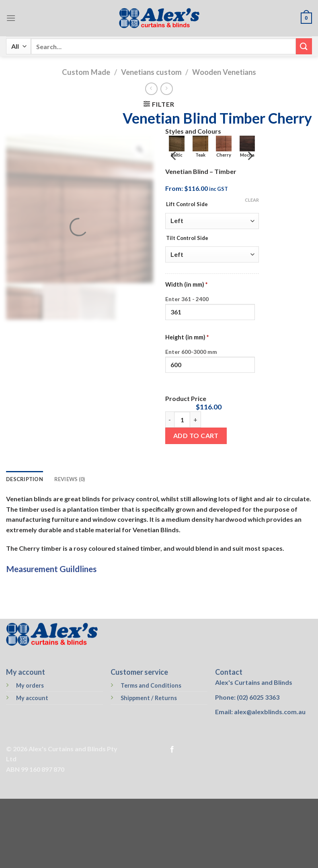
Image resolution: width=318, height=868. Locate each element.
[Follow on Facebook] (172, 750)
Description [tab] (25, 479)
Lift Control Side (187, 205)
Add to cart (196, 435)
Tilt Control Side (187, 238)
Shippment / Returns (149, 698)
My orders (30, 685)
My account (32, 698)
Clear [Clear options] (252, 200)
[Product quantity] (182, 420)
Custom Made (86, 72)
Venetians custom (151, 72)
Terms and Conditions (151, 685)
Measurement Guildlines (51, 569)
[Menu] (11, 18)
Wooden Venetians (224, 72)
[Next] (250, 156)
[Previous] (174, 156)
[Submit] (304, 46)
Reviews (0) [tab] (70, 479)
